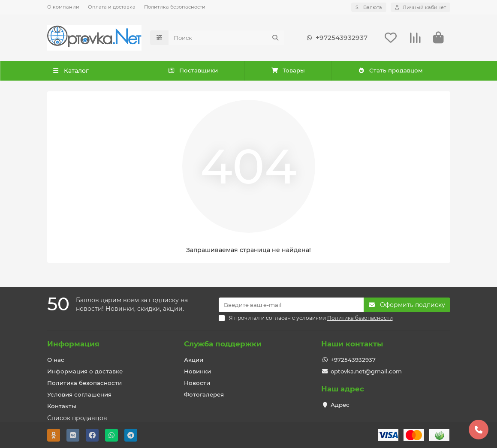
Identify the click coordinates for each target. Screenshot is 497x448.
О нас (56, 360)
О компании (63, 7)
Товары (288, 71)
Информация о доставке (85, 371)
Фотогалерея (204, 394)
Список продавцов (77, 418)
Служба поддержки (223, 344)
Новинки (197, 371)
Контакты (62, 406)
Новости (197, 383)
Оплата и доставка (112, 7)
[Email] (291, 305)
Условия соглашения (79, 394)
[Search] (226, 38)
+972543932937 (336, 38)
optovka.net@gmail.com (366, 371)
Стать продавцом (391, 71)
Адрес (340, 405)
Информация (73, 344)
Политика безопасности (175, 7)
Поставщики (193, 71)
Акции (194, 360)
